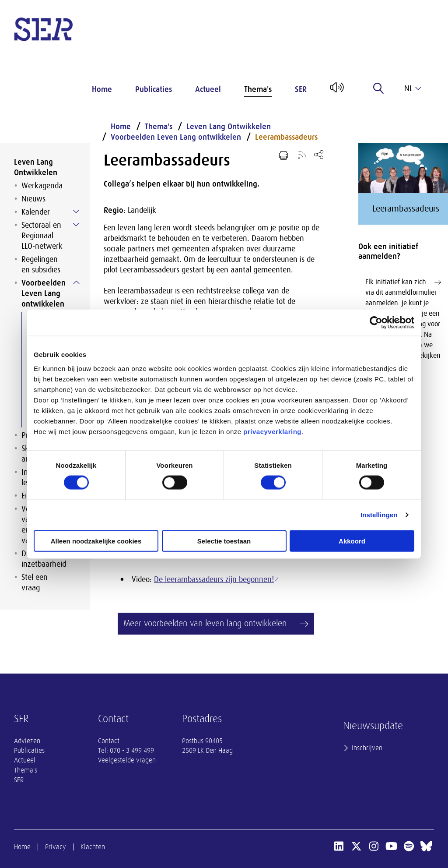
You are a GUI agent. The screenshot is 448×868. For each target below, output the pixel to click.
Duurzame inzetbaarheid (44, 559)
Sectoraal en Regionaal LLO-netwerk (42, 236)
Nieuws (33, 199)
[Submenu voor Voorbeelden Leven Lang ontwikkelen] (76, 282)
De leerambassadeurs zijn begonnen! (214, 579)
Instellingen (379, 515)
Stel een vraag (35, 582)
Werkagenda (42, 186)
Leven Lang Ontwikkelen (36, 167)
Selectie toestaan (224, 541)
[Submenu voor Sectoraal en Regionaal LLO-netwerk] (76, 225)
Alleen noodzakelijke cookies (96, 541)
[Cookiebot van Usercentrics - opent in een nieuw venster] (376, 323)
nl (413, 88)
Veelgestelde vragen (127, 760)
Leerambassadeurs (286, 137)
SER (301, 89)
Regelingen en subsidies (41, 265)
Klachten (93, 847)
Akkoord (352, 541)
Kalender (36, 212)
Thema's (258, 89)
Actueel (208, 89)
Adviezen (27, 741)
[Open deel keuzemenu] (319, 154)
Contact (109, 741)
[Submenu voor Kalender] (76, 212)
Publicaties (154, 89)
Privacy (56, 847)
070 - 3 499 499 (132, 751)
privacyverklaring (272, 431)
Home (102, 89)
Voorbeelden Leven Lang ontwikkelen (44, 293)
